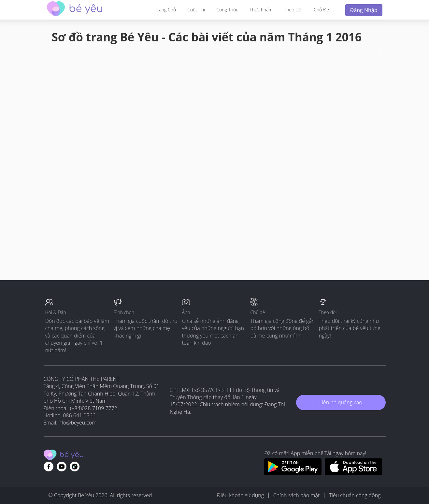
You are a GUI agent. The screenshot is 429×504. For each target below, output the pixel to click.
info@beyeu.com (77, 423)
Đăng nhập (364, 10)
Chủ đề (321, 10)
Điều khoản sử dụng (240, 495)
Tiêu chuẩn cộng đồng (355, 495)
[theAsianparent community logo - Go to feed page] (75, 10)
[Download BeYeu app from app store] (354, 473)
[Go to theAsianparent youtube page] (62, 467)
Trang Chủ (166, 10)
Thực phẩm (261, 10)
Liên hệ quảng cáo (341, 402)
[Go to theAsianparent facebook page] (49, 467)
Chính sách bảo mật (297, 495)
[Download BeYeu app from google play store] (293, 473)
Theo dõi (293, 10)
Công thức (227, 10)
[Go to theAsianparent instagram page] (75, 467)
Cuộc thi (196, 10)
